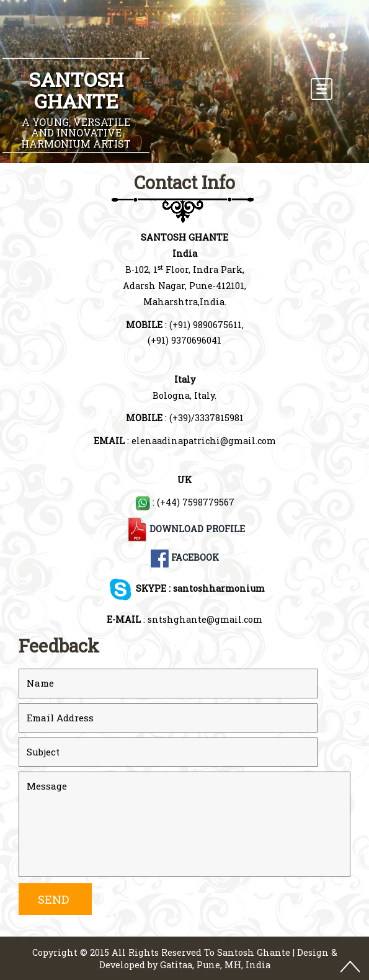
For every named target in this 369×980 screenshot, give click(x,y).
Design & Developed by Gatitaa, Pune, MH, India (218, 959)
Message (184, 824)
